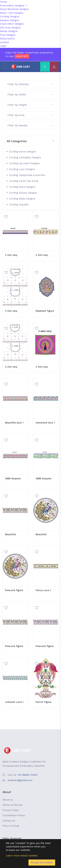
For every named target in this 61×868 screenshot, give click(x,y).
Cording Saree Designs (23, 152)
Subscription (7, 39)
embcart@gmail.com (20, 780)
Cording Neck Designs (22, 187)
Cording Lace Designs (22, 169)
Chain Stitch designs (12, 24)
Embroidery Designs (14, 6)
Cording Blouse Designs (23, 193)
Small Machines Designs (14, 9)
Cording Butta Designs (22, 199)
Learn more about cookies (22, 856)
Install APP (22, 56)
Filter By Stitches (30, 84)
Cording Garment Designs (24, 163)
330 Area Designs (10, 28)
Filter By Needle (30, 125)
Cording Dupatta (19, 205)
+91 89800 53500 (28, 775)
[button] (30, 141)
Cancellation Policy (14, 815)
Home (4, 2)
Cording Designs (10, 17)
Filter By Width (30, 95)
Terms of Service (12, 805)
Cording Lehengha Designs (25, 157)
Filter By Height (30, 105)
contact (4, 42)
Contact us (9, 821)
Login (3, 46)
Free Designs (8, 35)
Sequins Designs (10, 20)
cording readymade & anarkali (27, 175)
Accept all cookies (42, 862)
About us (8, 800)
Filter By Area (30, 115)
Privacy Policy (11, 810)
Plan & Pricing (11, 826)
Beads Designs (9, 31)
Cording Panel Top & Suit (24, 181)
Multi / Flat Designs (12, 13)
